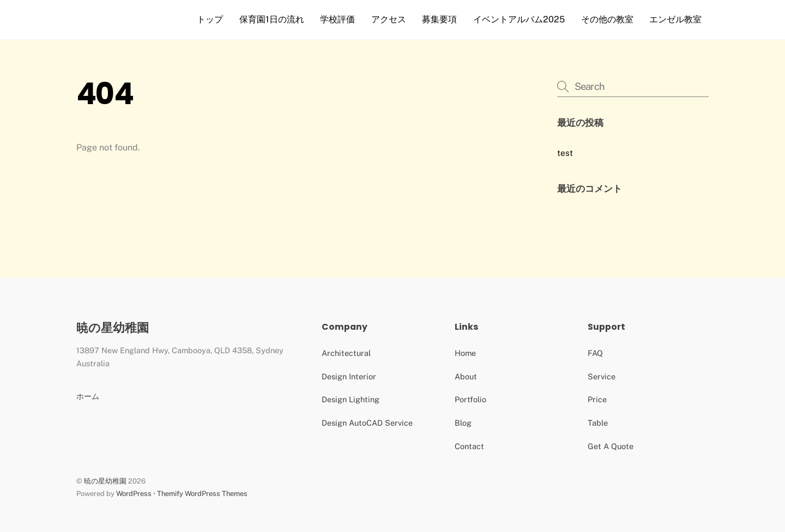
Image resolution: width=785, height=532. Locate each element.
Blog (463, 423)
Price (597, 399)
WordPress (134, 494)
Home (465, 353)
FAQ (595, 353)
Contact (469, 446)
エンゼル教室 (675, 19)
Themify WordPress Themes (202, 494)
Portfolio (470, 399)
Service (602, 376)
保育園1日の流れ (272, 19)
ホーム (88, 396)
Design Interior (349, 376)
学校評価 (337, 19)
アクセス (389, 19)
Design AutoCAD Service (367, 423)
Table (598, 423)
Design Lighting (351, 399)
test (565, 153)
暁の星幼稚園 (105, 481)
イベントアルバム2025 (519, 19)
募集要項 (439, 19)
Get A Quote (611, 446)
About (466, 376)
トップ (210, 19)
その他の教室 (607, 19)
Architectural (346, 353)
